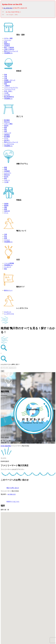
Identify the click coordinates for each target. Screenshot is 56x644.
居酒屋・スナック (10, 81)
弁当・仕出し (8, 92)
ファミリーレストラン (11, 88)
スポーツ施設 (8, 124)
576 (3, 15)
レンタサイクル (9, 145)
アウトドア (8, 133)
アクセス (7, 240)
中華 (6, 79)
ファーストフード (10, 90)
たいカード (8, 267)
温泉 (6, 132)
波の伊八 (7, 141)
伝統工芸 (7, 212)
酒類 (6, 208)
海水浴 (6, 126)
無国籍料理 (8, 82)
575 (3, 12)
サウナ (6, 139)
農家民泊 (7, 44)
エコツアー (8, 173)
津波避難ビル (8, 54)
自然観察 (7, 172)
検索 (3, 372)
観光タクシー (8, 291)
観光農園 (7, 137)
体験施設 (7, 135)
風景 (6, 128)
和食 (6, 75)
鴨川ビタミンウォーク (11, 52)
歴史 (6, 237)
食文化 (6, 177)
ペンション (8, 41)
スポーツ (7, 181)
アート (6, 213)
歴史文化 (7, 122)
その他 (6, 94)
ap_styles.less (8, 8)
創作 (6, 179)
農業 (6, 168)
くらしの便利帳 (9, 264)
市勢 (6, 235)
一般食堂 (7, 86)
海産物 (6, 204)
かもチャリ (8, 312)
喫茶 (6, 84)
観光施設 (7, 121)
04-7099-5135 (12, 495)
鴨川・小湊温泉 (9, 48)
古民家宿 (7, 46)
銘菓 (6, 210)
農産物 (6, 206)
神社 (6, 130)
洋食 (6, 77)
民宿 (6, 42)
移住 (6, 269)
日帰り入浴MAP (9, 50)
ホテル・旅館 (8, 39)
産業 (6, 239)
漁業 (6, 170)
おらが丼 (7, 95)
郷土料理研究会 (9, 97)
